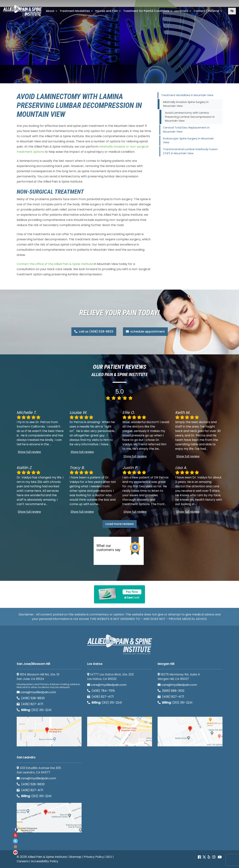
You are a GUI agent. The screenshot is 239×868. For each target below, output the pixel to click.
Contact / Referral (208, 12)
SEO (109, 857)
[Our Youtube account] (220, 857)
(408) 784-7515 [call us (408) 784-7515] (101, 691)
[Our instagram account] (214, 857)
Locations (183, 12)
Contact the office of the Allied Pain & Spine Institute (55, 264)
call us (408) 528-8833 (94, 332)
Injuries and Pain (108, 12)
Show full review (29, 452)
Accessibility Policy (45, 861)
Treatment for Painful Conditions (148, 12)
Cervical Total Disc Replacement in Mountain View (186, 130)
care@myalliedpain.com (36, 692)
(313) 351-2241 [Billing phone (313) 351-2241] (34, 710)
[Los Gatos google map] (120, 732)
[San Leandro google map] (49, 818)
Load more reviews (120, 524)
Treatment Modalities (77, 12)
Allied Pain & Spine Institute (47, 857)
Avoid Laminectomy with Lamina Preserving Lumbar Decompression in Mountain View (190, 117)
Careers (23, 861)
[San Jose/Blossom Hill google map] (49, 732)
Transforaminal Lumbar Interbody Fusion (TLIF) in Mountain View (190, 151)
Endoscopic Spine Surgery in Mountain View (188, 141)
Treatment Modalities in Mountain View (187, 95)
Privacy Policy (94, 857)
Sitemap (75, 857)
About (52, 12)
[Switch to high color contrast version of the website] (232, 11)
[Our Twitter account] (204, 857)
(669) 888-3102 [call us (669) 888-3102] (171, 691)
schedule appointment (145, 332)
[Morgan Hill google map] (190, 732)
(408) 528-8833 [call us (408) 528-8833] (31, 698)
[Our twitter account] (15, 841)
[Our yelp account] (209, 857)
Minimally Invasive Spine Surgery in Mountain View (186, 104)
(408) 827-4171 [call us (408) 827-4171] (30, 704)
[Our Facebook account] (200, 857)
